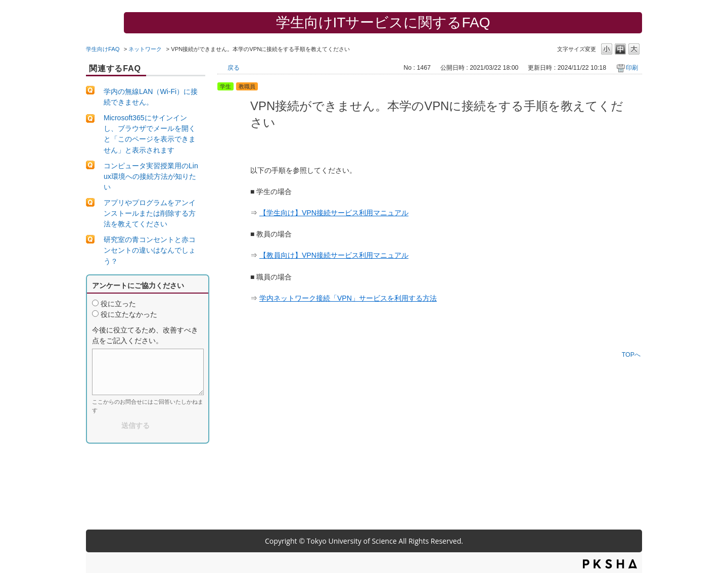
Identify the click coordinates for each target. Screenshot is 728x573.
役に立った (118, 304)
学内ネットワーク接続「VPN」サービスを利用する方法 (348, 298)
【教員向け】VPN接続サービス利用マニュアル (334, 255)
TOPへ (631, 354)
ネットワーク (145, 49)
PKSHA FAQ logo (610, 564)
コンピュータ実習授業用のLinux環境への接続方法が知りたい (151, 176)
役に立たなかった (129, 314)
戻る (234, 68)
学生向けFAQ (103, 49)
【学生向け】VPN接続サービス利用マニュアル (334, 213)
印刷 (632, 68)
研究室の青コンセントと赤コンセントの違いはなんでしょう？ (150, 250)
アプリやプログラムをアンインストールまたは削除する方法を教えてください (150, 213)
